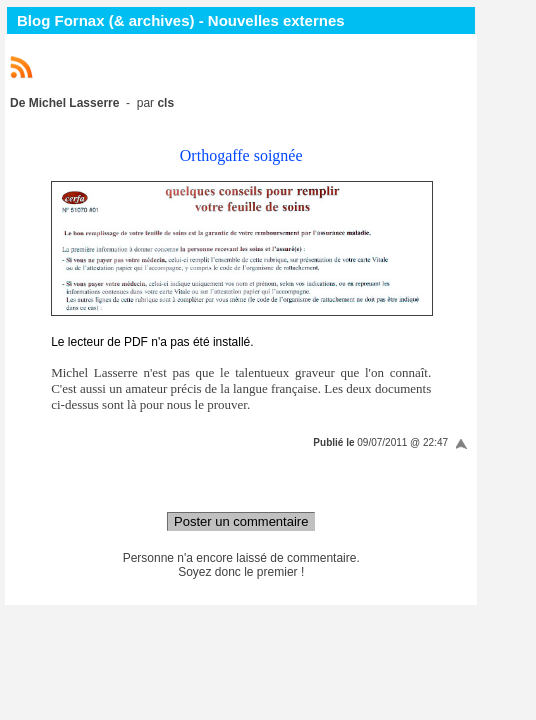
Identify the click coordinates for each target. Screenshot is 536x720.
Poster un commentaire (241, 521)
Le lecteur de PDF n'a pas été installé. (152, 342)
